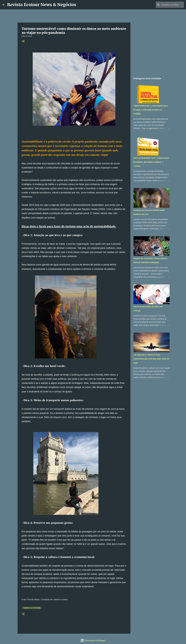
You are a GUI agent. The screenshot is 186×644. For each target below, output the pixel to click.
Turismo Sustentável (32, 608)
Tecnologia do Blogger (93, 640)
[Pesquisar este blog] (170, 5)
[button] (23, 41)
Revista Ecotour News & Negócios (42, 5)
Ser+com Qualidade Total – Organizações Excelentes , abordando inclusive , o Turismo (151, 162)
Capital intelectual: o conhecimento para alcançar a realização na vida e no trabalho (151, 110)
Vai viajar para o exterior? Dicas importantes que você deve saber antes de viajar (151, 359)
